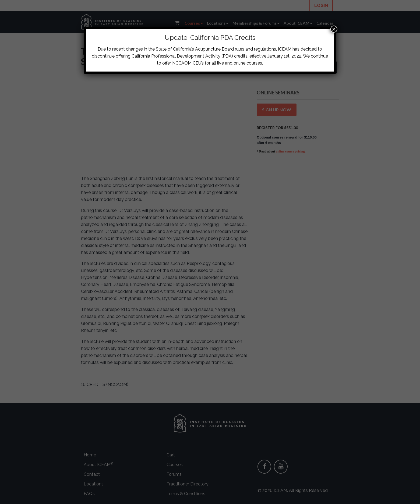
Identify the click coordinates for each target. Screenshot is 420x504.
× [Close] (334, 29)
